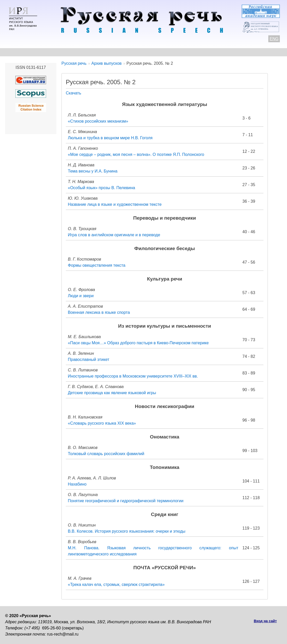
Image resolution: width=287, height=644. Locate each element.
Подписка (247, 52)
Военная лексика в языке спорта (99, 312)
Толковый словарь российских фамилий (106, 454)
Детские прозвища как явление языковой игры (112, 393)
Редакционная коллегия (203, 52)
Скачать (73, 93)
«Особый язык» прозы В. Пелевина (102, 188)
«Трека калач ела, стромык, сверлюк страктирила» (116, 584)
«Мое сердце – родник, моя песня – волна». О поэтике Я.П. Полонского (136, 154)
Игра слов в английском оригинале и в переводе (114, 235)
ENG (274, 39)
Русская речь (74, 63)
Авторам (75, 52)
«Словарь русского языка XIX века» (102, 423)
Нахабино (77, 484)
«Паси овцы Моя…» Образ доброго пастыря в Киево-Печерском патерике (138, 343)
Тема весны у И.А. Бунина (93, 171)
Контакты (46, 52)
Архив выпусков (151, 52)
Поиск (273, 52)
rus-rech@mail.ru (63, 634)
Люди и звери (81, 296)
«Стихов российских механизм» (98, 121)
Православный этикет (89, 359)
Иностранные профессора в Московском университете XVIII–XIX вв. (133, 376)
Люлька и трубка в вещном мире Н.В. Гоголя (110, 138)
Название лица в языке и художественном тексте (115, 204)
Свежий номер (109, 52)
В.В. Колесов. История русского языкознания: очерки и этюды (127, 531)
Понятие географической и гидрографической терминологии (126, 501)
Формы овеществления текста (97, 265)
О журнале (16, 52)
